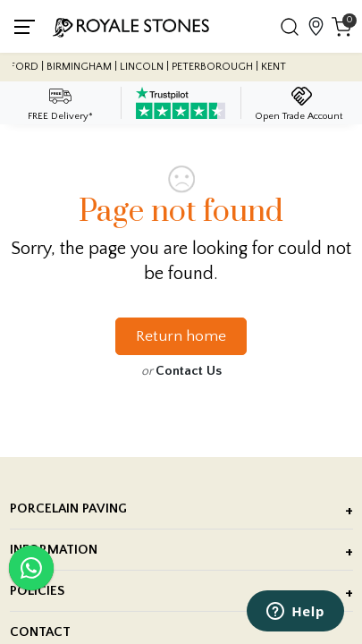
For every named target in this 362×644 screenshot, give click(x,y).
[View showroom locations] (316, 26)
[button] (289, 27)
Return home (181, 336)
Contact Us (189, 371)
